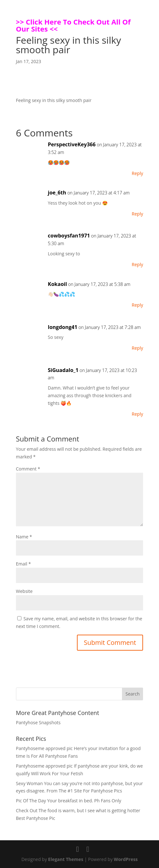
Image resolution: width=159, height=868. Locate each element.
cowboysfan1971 (69, 236)
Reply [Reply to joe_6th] (138, 214)
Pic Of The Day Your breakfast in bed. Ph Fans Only (69, 801)
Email (23, 564)
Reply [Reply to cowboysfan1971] (138, 264)
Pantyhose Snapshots (38, 722)
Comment (28, 469)
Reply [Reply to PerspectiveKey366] (138, 173)
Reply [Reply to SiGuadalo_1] (138, 414)
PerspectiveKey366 (72, 144)
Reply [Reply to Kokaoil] (138, 305)
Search (132, 694)
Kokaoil (57, 284)
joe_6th (57, 193)
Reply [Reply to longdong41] (138, 348)
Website (24, 591)
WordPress (126, 859)
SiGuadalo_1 (63, 370)
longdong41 (63, 327)
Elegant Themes (66, 859)
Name (24, 537)
